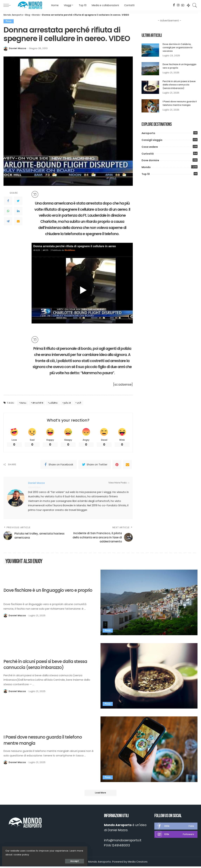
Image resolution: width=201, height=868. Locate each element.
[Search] (195, 5)
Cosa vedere (150, 147)
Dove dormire (150, 160)
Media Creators (138, 863)
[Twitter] (18, 201)
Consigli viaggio (152, 140)
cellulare (53, 403)
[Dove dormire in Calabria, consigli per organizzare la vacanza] (150, 50)
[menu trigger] (9, 5)
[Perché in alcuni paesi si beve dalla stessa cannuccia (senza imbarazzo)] (150, 87)
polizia (67, 403)
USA (79, 403)
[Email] (18, 221)
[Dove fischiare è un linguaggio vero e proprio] (150, 69)
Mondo (36, 15)
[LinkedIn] (18, 211)
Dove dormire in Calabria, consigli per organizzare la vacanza (178, 48)
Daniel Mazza (18, 48)
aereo (23, 403)
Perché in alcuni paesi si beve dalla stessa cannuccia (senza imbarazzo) (179, 85)
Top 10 (146, 174)
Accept (42, 860)
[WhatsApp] (8, 211)
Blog (28, 15)
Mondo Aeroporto (13, 15)
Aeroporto (148, 133)
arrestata (38, 403)
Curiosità (148, 154)
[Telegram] (8, 221)
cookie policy (14, 854)
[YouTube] (183, 5)
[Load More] (100, 794)
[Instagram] (178, 5)
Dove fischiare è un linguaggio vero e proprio (45, 594)
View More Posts (119, 483)
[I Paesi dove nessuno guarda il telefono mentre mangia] (150, 106)
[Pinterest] (117, 465)
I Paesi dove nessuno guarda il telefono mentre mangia (180, 103)
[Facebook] (174, 5)
